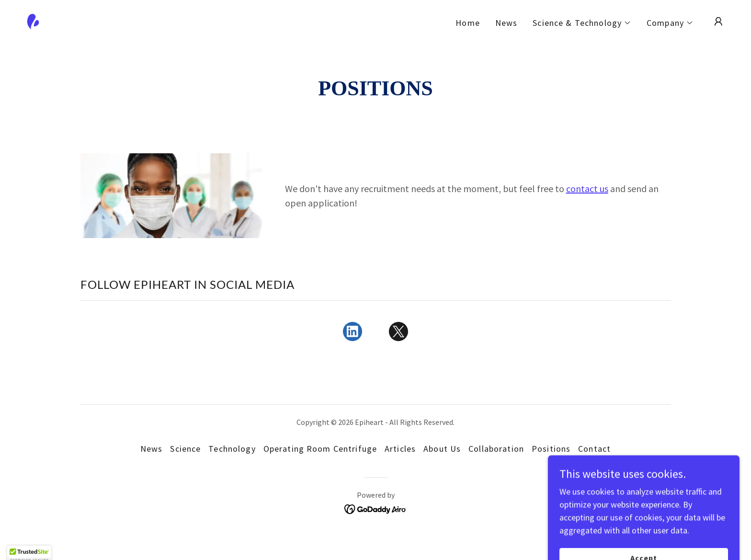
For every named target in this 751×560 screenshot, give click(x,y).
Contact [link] (594, 449)
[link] (33, 20)
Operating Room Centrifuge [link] (320, 449)
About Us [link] (442, 449)
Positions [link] (551, 449)
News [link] (506, 23)
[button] (582, 23)
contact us (587, 189)
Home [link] (468, 23)
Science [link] (185, 449)
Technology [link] (232, 449)
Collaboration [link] (496, 449)
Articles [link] (400, 449)
